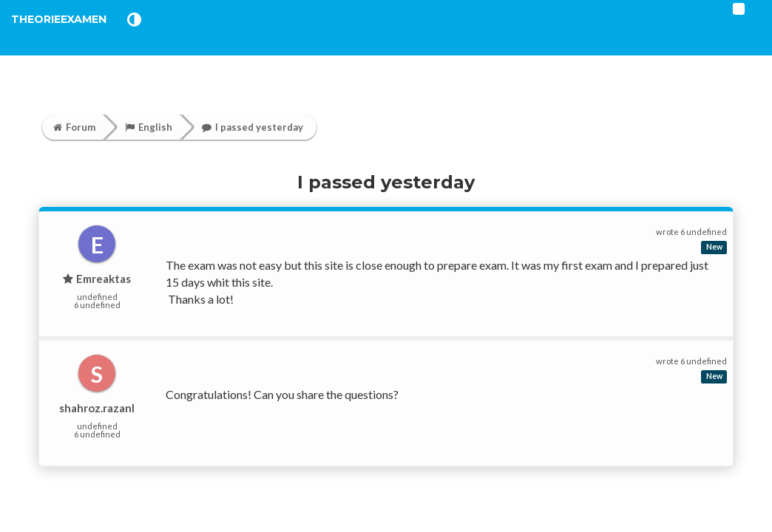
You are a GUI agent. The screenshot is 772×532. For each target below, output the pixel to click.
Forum (74, 127)
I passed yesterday (253, 127)
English (149, 127)
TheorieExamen (83, 37)
